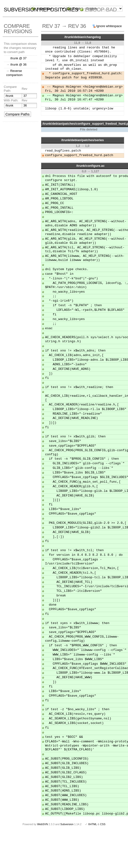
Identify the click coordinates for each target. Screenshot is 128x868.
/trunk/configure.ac (90, 166)
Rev (24, 89)
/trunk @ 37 (18, 58)
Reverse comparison (14, 73)
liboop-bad (101, 10)
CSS (103, 824)
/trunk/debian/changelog (82, 37)
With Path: (11, 100)
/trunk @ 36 (18, 65)
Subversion (67, 824)
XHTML (92, 824)
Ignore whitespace (109, 26)
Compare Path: (10, 89)
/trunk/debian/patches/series (83, 140)
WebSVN (42, 824)
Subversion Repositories (41, 10)
